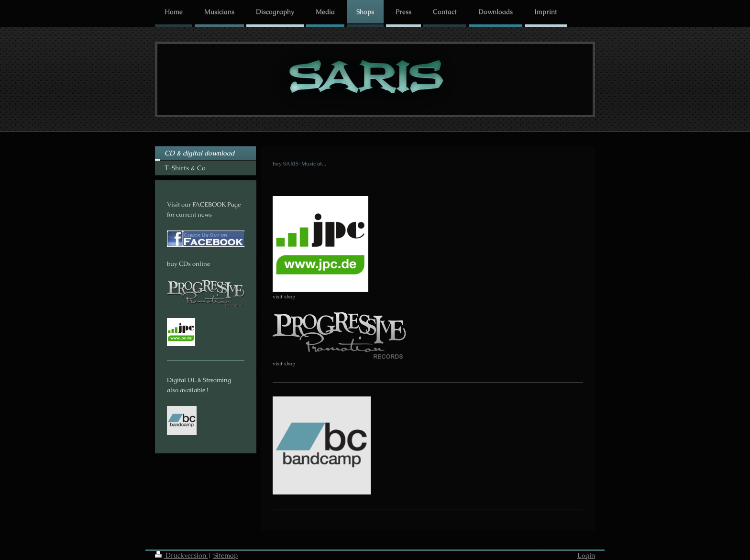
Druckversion (182, 555)
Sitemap (226, 555)
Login (586, 555)
